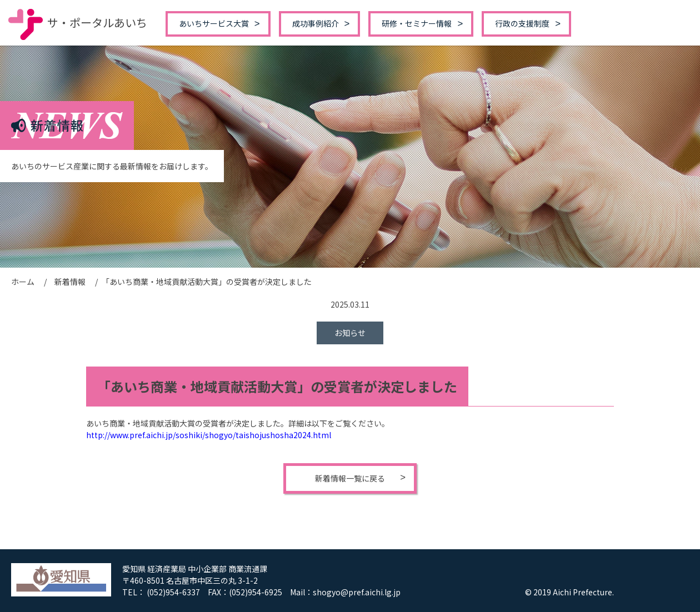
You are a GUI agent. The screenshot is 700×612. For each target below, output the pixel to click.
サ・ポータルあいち (78, 22)
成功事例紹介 (316, 23)
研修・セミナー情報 (417, 23)
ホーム (23, 282)
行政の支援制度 (522, 23)
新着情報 (70, 282)
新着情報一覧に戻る (350, 478)
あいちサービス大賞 (214, 23)
